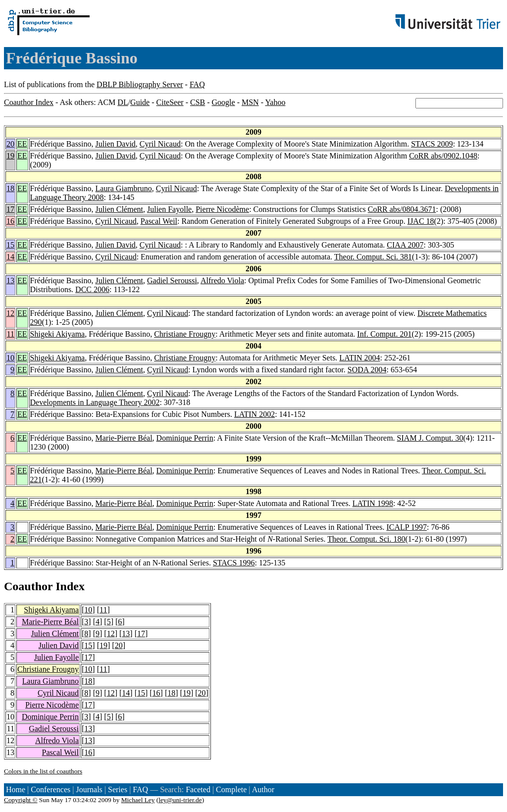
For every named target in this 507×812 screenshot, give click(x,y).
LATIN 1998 (373, 503)
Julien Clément (119, 209)
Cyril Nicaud (160, 144)
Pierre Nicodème (222, 209)
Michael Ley (138, 800)
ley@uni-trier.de (180, 800)
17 (10, 209)
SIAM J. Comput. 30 (430, 438)
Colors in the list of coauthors (43, 771)
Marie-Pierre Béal (124, 438)
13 (10, 280)
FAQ (197, 84)
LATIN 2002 (254, 414)
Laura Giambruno (124, 188)
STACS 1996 (234, 563)
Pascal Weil (159, 221)
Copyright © (21, 800)
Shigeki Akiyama (58, 334)
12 (10, 313)
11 (11, 334)
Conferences (51, 789)
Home (16, 789)
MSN (250, 102)
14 (10, 257)
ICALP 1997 (406, 527)
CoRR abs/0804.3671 (402, 209)
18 (10, 188)
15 (10, 245)
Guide (140, 102)
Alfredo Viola (222, 280)
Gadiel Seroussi (172, 280)
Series (118, 789)
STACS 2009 (432, 144)
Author (263, 789)
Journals (89, 789)
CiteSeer (170, 102)
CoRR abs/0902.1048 (443, 156)
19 (10, 156)
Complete (231, 789)
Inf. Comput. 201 (384, 334)
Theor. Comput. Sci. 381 (373, 257)
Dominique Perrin (185, 438)
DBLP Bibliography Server (140, 84)
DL (123, 102)
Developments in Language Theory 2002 (95, 402)
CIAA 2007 (405, 245)
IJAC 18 (421, 221)
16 (10, 221)
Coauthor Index (29, 102)
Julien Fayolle (169, 209)
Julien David (116, 144)
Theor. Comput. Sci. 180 (366, 539)
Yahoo (275, 102)
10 (10, 358)
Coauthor (28, 586)
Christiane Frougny (185, 334)
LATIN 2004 (359, 358)
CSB (198, 102)
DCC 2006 (92, 289)
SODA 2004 (367, 370)
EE (22, 144)
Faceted (198, 789)
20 (10, 144)
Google (224, 102)
